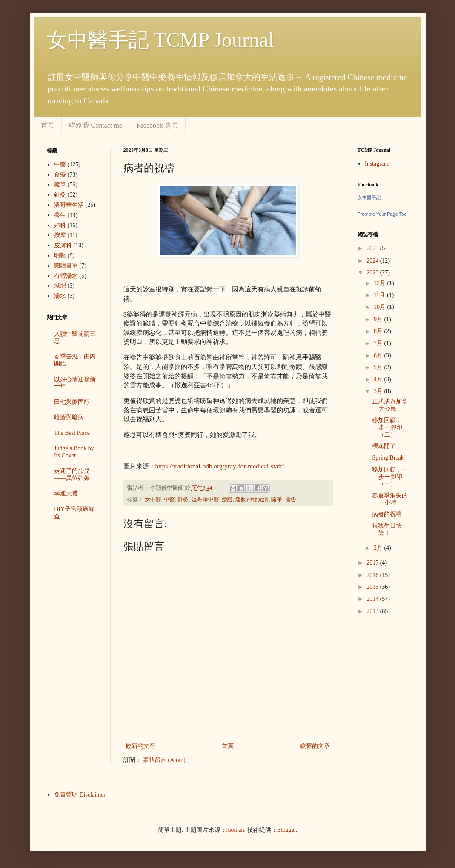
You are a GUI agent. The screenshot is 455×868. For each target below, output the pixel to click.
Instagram (377, 164)
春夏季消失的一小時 (390, 499)
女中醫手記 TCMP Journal (160, 40)
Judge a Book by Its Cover (74, 452)
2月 (379, 548)
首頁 (48, 125)
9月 (379, 319)
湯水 (60, 296)
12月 (381, 283)
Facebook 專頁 (157, 125)
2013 (373, 611)
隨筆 (277, 500)
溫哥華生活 (69, 205)
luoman (235, 830)
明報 (60, 256)
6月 (379, 355)
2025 (373, 248)
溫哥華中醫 (205, 500)
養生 (60, 215)
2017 (373, 563)
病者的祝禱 (387, 514)
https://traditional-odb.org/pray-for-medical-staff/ (220, 466)
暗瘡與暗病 (69, 417)
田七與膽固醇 (72, 402)
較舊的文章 (315, 746)
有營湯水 (66, 276)
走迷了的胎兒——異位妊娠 (72, 474)
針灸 (183, 500)
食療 (60, 175)
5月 (379, 367)
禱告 (291, 500)
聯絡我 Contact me (96, 125)
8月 (379, 331)
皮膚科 (63, 245)
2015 (373, 587)
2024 (373, 261)
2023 (373, 273)
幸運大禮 (66, 493)
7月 (379, 343)
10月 (381, 307)
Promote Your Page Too (382, 214)
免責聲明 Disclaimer (80, 795)
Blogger (286, 830)
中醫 (169, 500)
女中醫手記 (369, 197)
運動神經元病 (252, 500)
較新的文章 (140, 746)
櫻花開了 (384, 446)
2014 (373, 599)
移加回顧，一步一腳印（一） (390, 477)
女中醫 (153, 500)
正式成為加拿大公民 (390, 405)
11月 (380, 295)
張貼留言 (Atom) (164, 760)
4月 (379, 379)
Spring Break (388, 458)
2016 (373, 575)
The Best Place (72, 433)
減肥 (60, 286)
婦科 (60, 225)
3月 (379, 391)
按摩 (60, 235)
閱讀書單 (66, 266)
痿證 (227, 500)
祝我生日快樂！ (387, 529)
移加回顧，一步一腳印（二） (390, 427)
